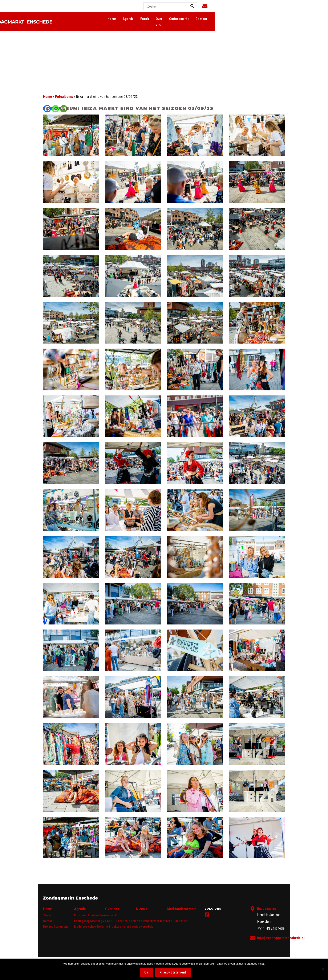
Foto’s (220, 19)
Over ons (237, 19)
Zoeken (48, 915)
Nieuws (142, 909)
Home (187, 19)
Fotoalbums (64, 97)
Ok (146, 972)
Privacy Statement (56, 927)
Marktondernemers (182, 909)
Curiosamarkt (260, 19)
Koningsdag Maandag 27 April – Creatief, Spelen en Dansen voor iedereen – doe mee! (131, 921)
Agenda (203, 19)
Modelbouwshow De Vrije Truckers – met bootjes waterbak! (114, 927)
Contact (282, 19)
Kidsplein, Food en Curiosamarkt (96, 915)
